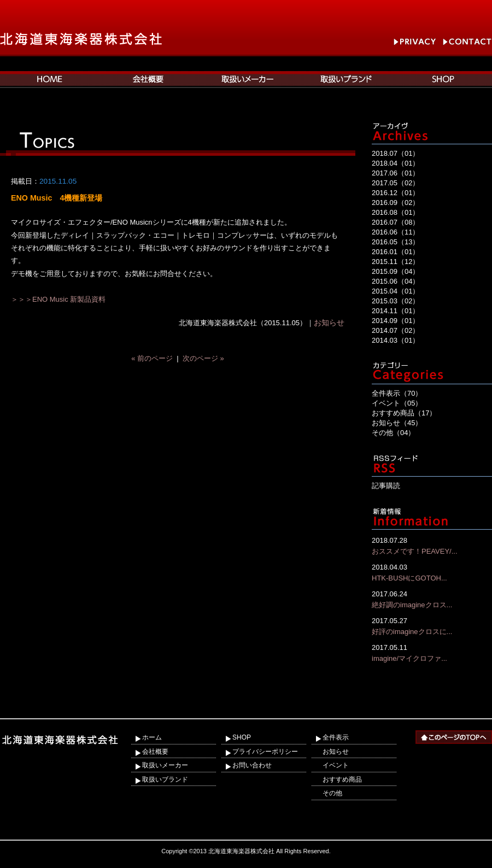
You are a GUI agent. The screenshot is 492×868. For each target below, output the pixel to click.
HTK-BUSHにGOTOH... (432, 572)
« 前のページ (152, 358)
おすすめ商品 (342, 779)
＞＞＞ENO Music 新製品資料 (58, 299)
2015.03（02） (396, 301)
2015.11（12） (396, 262)
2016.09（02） (396, 203)
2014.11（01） (396, 311)
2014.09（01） (396, 321)
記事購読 (386, 486)
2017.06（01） (396, 173)
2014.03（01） (396, 340)
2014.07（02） (396, 330)
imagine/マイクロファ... (432, 652)
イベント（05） (397, 403)
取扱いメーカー (165, 765)
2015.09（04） (396, 271)
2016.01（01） (396, 252)
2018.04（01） (396, 163)
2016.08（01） (396, 212)
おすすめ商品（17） (404, 413)
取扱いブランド (165, 779)
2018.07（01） (396, 153)
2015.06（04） (396, 281)
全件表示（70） (397, 393)
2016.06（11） (396, 232)
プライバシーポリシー (265, 752)
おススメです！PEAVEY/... (432, 545)
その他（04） (393, 433)
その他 (332, 793)
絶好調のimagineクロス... (432, 599)
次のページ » (203, 358)
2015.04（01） (396, 291)
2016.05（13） (396, 242)
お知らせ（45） (397, 423)
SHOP (242, 737)
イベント (336, 765)
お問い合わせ (252, 765)
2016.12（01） (396, 193)
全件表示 (336, 737)
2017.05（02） (396, 183)
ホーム (152, 737)
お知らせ (329, 323)
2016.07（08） (396, 222)
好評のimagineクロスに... (432, 626)
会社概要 (155, 752)
